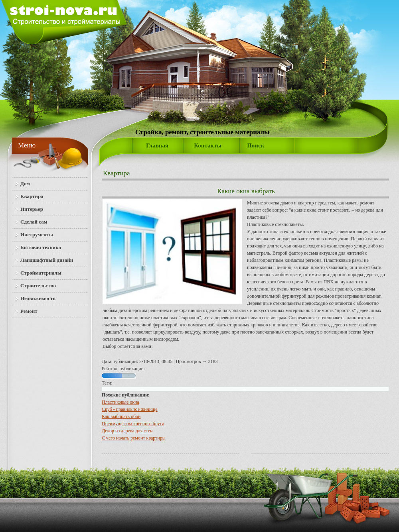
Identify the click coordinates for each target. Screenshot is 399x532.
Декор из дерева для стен (127, 431)
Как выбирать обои (121, 416)
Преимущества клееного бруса (133, 424)
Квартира (117, 173)
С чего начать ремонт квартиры (134, 438)
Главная (157, 145)
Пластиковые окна (120, 402)
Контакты (208, 145)
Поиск (256, 145)
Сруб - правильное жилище (130, 409)
